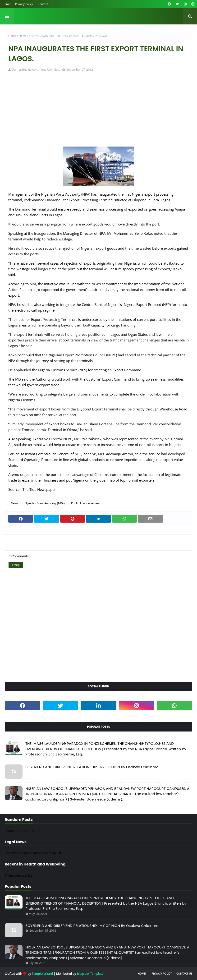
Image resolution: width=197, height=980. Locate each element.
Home (6, 4)
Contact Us (184, 973)
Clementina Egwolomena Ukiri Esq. (36, 69)
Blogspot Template (90, 974)
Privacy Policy (24, 4)
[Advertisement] (98, 113)
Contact (43, 4)
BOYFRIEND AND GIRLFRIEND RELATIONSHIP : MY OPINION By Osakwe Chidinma (92, 767)
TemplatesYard (42, 974)
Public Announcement (85, 503)
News (22, 36)
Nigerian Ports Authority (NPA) (45, 503)
